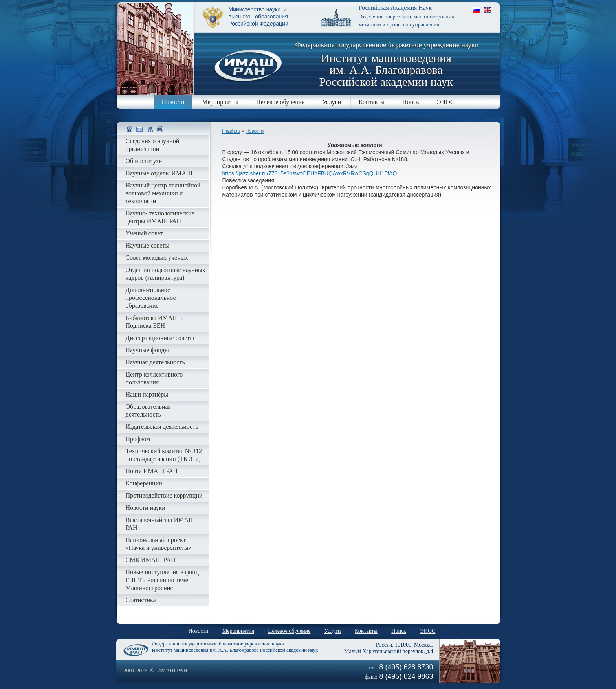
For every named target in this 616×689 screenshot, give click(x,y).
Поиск (411, 102)
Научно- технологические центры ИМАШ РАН (160, 217)
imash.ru (231, 131)
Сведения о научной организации (153, 145)
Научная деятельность (155, 362)
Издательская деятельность (162, 427)
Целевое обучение (280, 102)
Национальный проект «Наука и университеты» (159, 544)
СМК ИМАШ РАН (151, 560)
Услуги (332, 102)
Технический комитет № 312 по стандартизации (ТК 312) (164, 455)
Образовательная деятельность (148, 411)
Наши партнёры (147, 394)
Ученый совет (144, 233)
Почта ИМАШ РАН (152, 471)
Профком (138, 439)
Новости (173, 102)
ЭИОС (446, 102)
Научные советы (148, 245)
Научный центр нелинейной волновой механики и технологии (163, 193)
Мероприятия (220, 102)
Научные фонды (147, 350)
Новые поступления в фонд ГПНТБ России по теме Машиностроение (162, 580)
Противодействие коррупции (164, 495)
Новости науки (146, 508)
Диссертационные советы (160, 338)
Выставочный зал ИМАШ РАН (160, 524)
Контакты (372, 102)
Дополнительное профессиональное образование (151, 298)
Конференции (144, 483)
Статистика (141, 600)
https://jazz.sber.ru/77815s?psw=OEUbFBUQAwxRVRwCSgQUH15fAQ (310, 173)
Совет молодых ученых (157, 258)
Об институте (144, 161)
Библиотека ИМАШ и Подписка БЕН (155, 322)
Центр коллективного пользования (154, 378)
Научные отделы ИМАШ (159, 173)
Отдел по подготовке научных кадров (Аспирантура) (166, 274)
